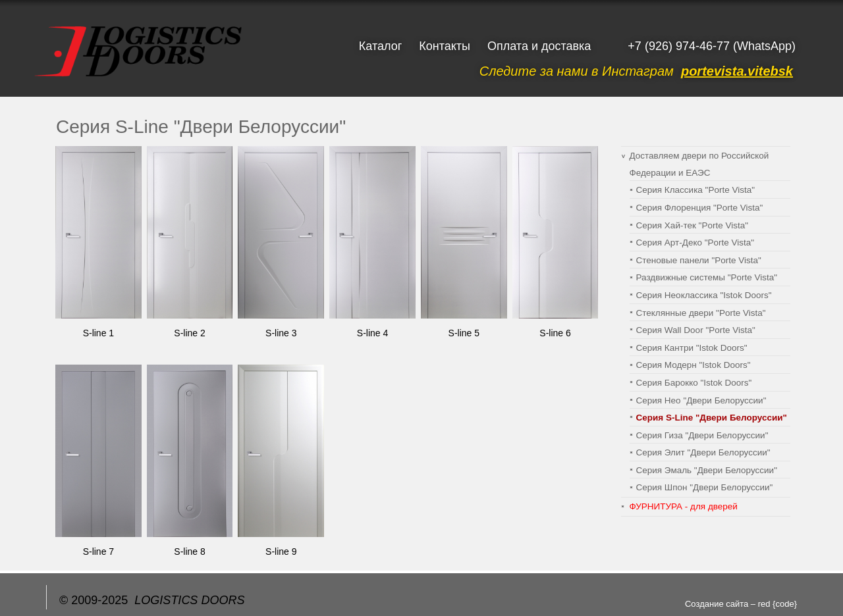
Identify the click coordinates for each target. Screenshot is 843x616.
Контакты (445, 46)
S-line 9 (281, 552)
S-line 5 (464, 333)
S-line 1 (98, 333)
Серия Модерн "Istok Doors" (693, 365)
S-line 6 (555, 333)
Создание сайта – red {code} (741, 604)
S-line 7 (98, 552)
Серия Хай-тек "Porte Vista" (692, 225)
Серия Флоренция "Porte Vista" (700, 208)
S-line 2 (189, 333)
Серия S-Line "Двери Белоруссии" (712, 418)
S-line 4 (372, 333)
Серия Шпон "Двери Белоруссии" (705, 487)
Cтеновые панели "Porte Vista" (699, 260)
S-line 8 (189, 552)
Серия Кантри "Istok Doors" (692, 348)
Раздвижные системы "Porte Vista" (707, 277)
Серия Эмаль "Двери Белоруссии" (707, 470)
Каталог (380, 46)
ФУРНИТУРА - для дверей (684, 506)
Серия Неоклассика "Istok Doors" (704, 295)
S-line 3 (281, 333)
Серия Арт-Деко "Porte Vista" (695, 243)
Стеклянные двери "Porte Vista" (701, 313)
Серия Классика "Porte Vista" (696, 190)
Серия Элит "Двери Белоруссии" (703, 452)
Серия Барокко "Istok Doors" (694, 383)
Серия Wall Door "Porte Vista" (696, 330)
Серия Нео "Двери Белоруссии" (701, 400)
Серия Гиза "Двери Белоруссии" (702, 435)
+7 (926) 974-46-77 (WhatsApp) (712, 46)
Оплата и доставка (539, 46)
